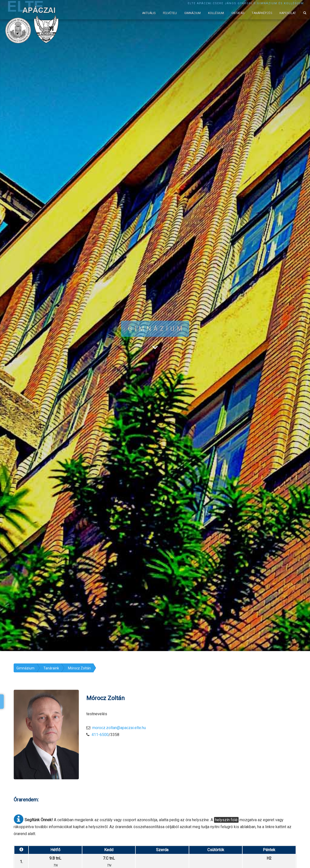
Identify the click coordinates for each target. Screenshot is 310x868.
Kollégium (216, 13)
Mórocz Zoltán (79, 668)
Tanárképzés (262, 13)
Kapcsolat (288, 13)
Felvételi (170, 13)
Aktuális (149, 13)
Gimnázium (192, 13)
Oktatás (238, 13)
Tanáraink (51, 668)
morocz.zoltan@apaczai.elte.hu (119, 728)
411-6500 (100, 735)
